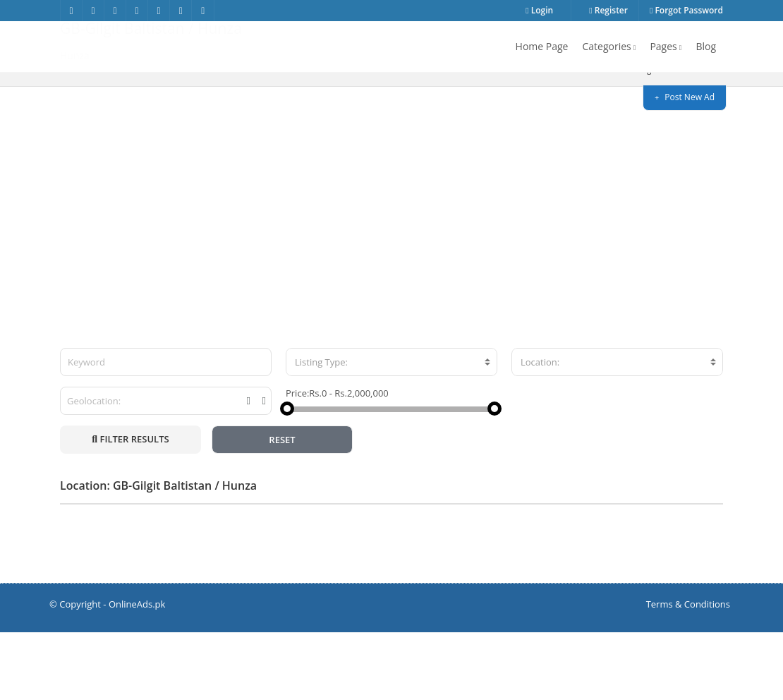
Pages (666, 46)
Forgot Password (686, 10)
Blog (706, 46)
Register (608, 10)
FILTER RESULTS (130, 507)
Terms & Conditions (688, 672)
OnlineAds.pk (137, 672)
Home (603, 137)
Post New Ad (685, 97)
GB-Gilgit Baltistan (657, 137)
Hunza (708, 137)
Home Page (542, 46)
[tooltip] (249, 469)
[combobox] (391, 430)
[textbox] (391, 430)
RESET (282, 507)
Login (539, 10)
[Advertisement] (391, 260)
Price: (297, 461)
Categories (609, 46)
